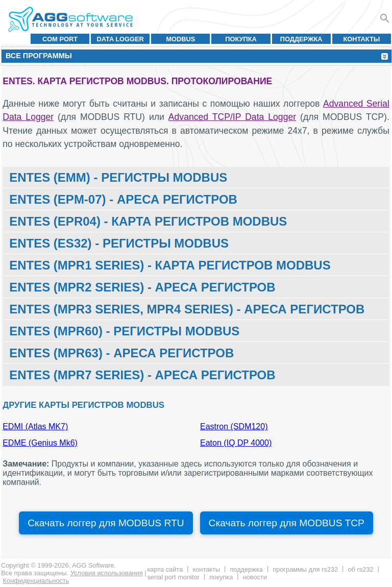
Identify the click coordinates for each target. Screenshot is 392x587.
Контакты (362, 39)
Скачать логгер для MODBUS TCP (287, 523)
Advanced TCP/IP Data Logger (232, 117)
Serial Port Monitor (173, 577)
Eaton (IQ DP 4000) (236, 443)
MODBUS (180, 39)
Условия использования (107, 573)
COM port (60, 39)
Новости (255, 577)
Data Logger (120, 39)
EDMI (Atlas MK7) (35, 426)
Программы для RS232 (305, 569)
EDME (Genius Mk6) (40, 443)
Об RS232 (360, 569)
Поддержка (301, 39)
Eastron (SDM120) (234, 426)
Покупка (241, 39)
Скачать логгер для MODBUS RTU (106, 523)
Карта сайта (165, 569)
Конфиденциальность (36, 581)
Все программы (39, 56)
